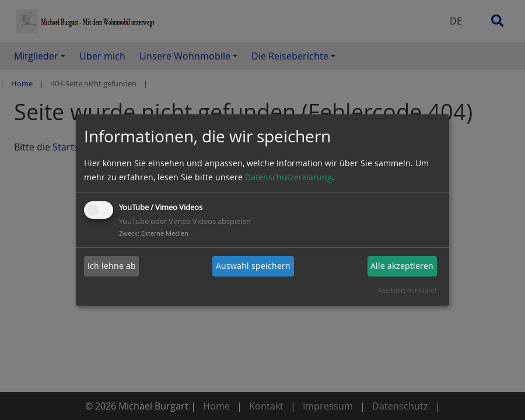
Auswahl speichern (253, 266)
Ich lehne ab (112, 266)
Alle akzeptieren (402, 266)
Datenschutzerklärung (288, 177)
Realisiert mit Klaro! (407, 290)
